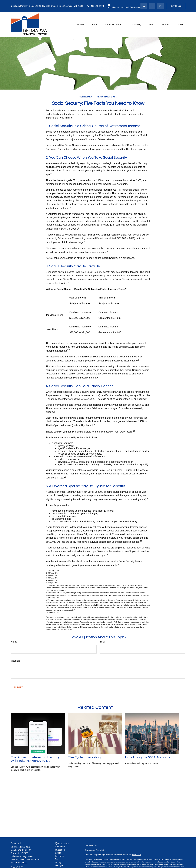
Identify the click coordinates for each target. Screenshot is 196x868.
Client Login (176, 6)
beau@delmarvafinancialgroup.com (124, 6)
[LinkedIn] (144, 6)
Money (58, 862)
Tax (57, 859)
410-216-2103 (95, 6)
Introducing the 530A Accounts (148, 757)
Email (103, 642)
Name (14, 642)
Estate (58, 853)
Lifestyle (59, 865)
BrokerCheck (136, 855)
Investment (60, 850)
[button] (81, 25)
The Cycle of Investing (84, 757)
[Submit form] (18, 688)
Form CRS (93, 845)
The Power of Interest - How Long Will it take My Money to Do (35, 759)
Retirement (60, 847)
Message (16, 661)
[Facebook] (152, 6)
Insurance (60, 856)
